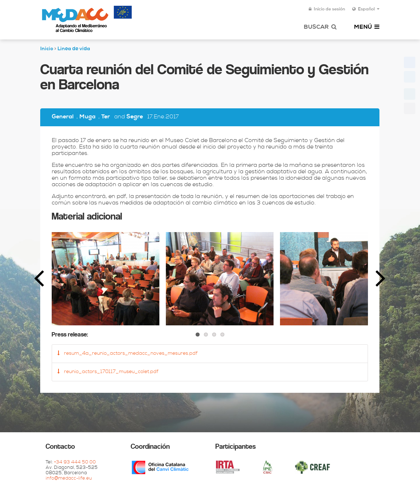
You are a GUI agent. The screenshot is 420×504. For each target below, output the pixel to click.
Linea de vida (74, 49)
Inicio (47, 49)
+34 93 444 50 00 (75, 463)
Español (366, 9)
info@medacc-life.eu (69, 479)
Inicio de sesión (327, 9)
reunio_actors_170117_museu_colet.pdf (108, 372)
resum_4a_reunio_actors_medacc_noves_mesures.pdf (127, 353)
